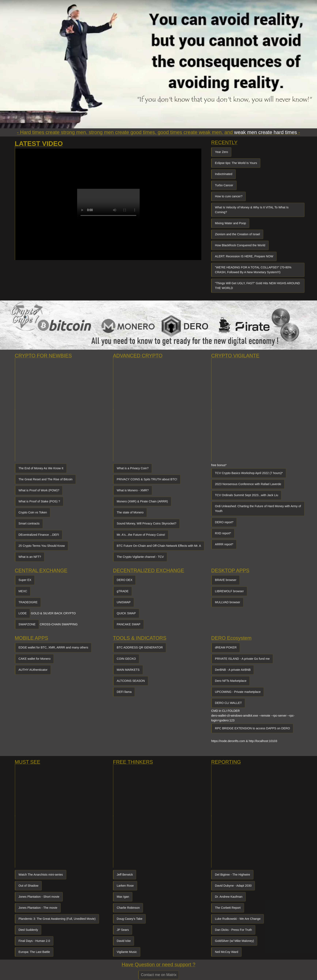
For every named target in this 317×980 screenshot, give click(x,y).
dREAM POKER (226, 647)
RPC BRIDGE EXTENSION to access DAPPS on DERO (252, 728)
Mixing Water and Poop (230, 223)
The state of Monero (130, 512)
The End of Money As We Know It (41, 468)
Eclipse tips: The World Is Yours (236, 163)
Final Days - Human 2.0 (34, 941)
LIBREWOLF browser (229, 591)
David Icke (124, 941)
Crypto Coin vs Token (33, 512)
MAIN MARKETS (128, 670)
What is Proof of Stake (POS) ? (39, 501)
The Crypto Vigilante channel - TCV (140, 557)
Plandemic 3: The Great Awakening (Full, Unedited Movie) (57, 919)
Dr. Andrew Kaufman (229, 897)
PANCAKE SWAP (129, 624)
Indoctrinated (224, 174)
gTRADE (123, 591)
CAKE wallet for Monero (35, 659)
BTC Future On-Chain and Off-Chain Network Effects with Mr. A (159, 546)
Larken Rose (125, 886)
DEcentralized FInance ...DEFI (39, 535)
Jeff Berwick (125, 875)
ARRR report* (224, 544)
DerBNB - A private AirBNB (233, 670)
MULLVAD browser (227, 602)
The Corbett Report (228, 908)
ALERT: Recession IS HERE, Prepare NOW (244, 256)
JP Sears (123, 930)
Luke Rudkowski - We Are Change (238, 919)
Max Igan (123, 897)
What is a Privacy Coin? (133, 468)
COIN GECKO (126, 659)
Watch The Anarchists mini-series (41, 875)
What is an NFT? (30, 557)
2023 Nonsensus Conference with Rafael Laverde (248, 484)
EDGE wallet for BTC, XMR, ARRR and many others (53, 647)
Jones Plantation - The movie (38, 908)
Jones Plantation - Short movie (39, 897)
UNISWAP (124, 602)
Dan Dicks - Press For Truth (233, 930)
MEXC (23, 591)
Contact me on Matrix (159, 975)
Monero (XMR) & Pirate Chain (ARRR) (142, 501)
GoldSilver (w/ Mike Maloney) (234, 941)
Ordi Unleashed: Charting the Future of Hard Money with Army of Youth (258, 509)
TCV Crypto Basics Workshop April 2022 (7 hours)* (249, 473)
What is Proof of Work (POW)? (39, 490)
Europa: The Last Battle (34, 952)
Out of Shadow (28, 886)
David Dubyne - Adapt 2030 (233, 886)
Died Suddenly (28, 930)
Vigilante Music (127, 952)
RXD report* (223, 533)
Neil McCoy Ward (226, 952)
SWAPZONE (27, 624)
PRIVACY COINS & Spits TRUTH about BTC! (147, 479)
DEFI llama (124, 692)
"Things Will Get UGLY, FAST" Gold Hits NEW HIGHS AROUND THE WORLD (257, 286)
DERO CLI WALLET (228, 703)
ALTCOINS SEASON (131, 681)
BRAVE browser (226, 580)
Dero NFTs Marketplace (231, 681)
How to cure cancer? (229, 196)
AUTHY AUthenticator (33, 670)
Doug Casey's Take (130, 919)
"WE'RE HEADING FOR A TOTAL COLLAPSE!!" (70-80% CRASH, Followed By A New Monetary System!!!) (253, 270)
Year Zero (221, 152)
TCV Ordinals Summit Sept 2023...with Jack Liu (246, 495)
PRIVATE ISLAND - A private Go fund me (242, 659)
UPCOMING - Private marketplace (238, 692)
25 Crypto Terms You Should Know (42, 546)
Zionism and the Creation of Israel (237, 234)
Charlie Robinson (128, 908)
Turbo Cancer (224, 185)
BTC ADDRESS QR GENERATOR (140, 647)
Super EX (25, 580)
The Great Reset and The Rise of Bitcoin (46, 479)
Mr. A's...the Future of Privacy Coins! (141, 535)
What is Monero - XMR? (133, 490)
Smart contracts (29, 523)
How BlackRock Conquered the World (240, 245)
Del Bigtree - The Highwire (232, 875)
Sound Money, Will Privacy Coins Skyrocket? (147, 523)
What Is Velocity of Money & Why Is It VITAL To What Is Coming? (252, 210)
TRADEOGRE (28, 602)
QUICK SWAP (126, 613)
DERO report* (224, 522)
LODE (23, 613)
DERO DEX (125, 580)
